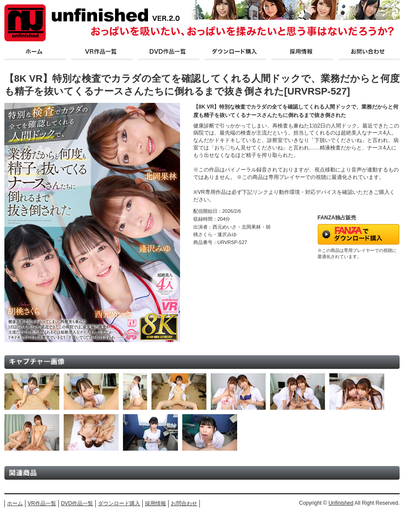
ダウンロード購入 (119, 503)
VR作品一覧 (42, 503)
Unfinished (341, 503)
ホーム (15, 503)
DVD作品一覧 (77, 503)
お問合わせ (184, 503)
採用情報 (155, 503)
